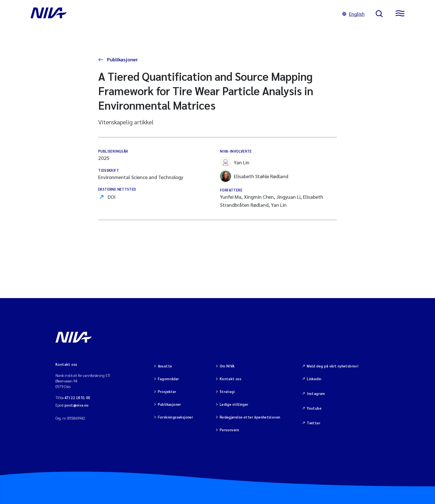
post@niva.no (77, 405)
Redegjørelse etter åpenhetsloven (250, 417)
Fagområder (169, 379)
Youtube (314, 408)
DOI (112, 197)
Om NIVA (227, 366)
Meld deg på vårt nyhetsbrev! (333, 366)
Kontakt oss (231, 379)
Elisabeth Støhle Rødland (254, 176)
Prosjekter (167, 391)
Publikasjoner (122, 59)
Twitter (314, 423)
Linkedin (314, 379)
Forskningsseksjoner (175, 417)
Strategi (227, 391)
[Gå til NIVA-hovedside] (181, 14)
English (353, 14)
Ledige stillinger (234, 404)
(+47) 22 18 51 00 (75, 398)
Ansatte (165, 366)
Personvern (230, 430)
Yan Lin (235, 162)
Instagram (316, 393)
